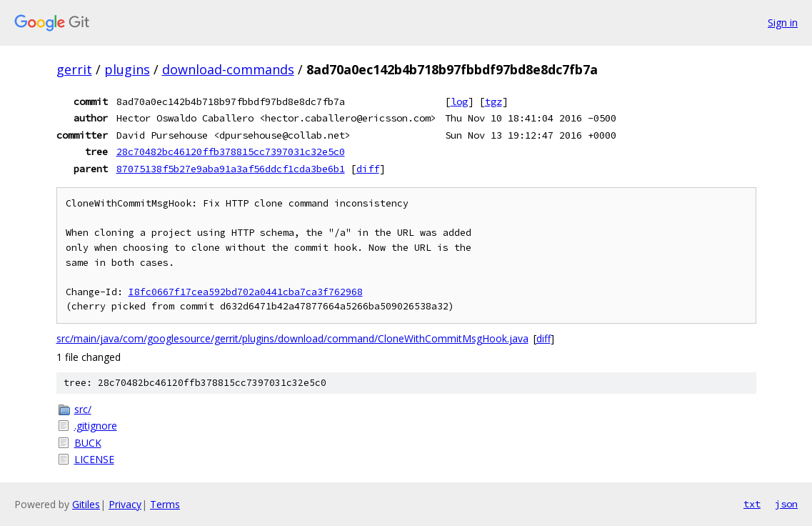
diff (368, 169)
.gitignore (96, 426)
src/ (83, 409)
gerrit (74, 69)
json (786, 504)
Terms (165, 504)
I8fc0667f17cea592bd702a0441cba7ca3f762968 (246, 292)
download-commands (228, 69)
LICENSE (94, 459)
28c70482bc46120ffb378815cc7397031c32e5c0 (231, 152)
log (459, 101)
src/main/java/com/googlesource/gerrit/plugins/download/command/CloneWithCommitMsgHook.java (292, 338)
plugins (127, 69)
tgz (493, 101)
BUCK (88, 443)
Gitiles (86, 504)
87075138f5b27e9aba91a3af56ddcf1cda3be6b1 (231, 169)
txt (752, 504)
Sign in (783, 23)
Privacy (125, 504)
